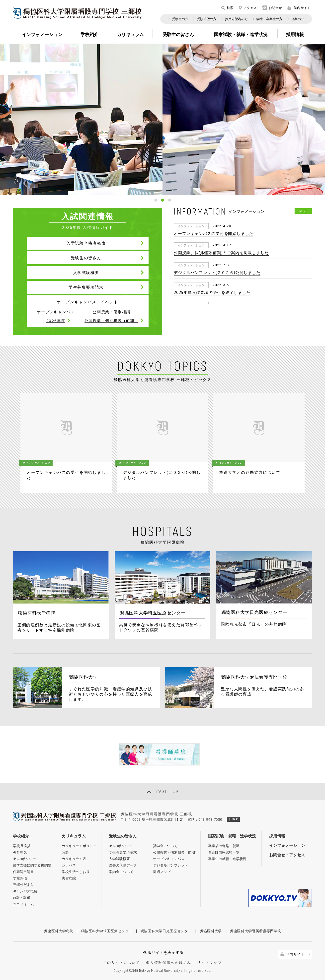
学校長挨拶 (22, 846)
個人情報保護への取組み (169, 962)
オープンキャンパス (169, 859)
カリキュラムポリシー (79, 846)
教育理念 (20, 852)
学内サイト (299, 8)
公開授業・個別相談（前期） (176, 852)
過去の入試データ (123, 865)
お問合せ (272, 8)
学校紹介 (21, 836)
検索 (227, 8)
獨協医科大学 (211, 931)
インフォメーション (287, 845)
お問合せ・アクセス (287, 855)
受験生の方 (180, 19)
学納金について (121, 872)
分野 (65, 852)
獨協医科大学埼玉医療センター (107, 931)
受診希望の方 (207, 19)
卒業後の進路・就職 (224, 846)
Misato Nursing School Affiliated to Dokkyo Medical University (77, 13)
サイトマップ (209, 962)
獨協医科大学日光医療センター (166, 931)
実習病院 (69, 878)
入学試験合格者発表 (86, 243)
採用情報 (277, 836)
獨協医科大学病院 (59, 931)
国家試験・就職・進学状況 (232, 836)
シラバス (69, 865)
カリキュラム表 (74, 859)
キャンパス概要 (25, 891)
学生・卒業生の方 (269, 19)
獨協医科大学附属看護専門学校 (255, 931)
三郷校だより (23, 885)
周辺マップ (162, 872)
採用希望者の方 (236, 19)
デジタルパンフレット (170, 865)
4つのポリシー (24, 859)
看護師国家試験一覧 (224, 852)
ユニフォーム (23, 904)
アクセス (248, 8)
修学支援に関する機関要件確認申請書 (32, 868)
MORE (303, 211)
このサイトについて (122, 962)
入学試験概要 (86, 272)
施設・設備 (22, 898)
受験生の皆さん (86, 258)
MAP (233, 819)
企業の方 (298, 19)
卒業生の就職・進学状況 (227, 859)
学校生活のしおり (76, 872)
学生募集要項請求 (86, 287)
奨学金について (165, 846)
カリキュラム (74, 836)
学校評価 (20, 878)
